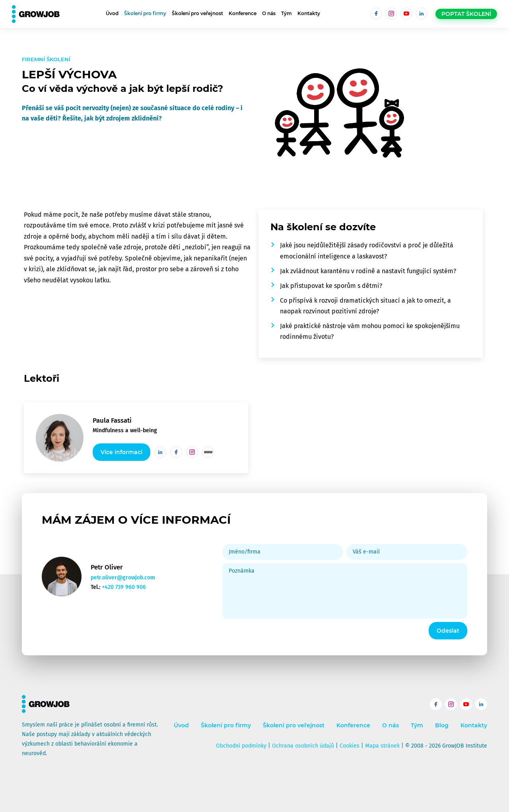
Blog (442, 726)
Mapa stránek (382, 746)
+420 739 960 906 (124, 587)
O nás (269, 13)
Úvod (112, 13)
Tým (287, 13)
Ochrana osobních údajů (303, 746)
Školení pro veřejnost (197, 13)
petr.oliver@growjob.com (123, 578)
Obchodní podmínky (241, 746)
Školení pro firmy (145, 13)
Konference (243, 13)
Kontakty (309, 13)
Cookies (350, 746)
